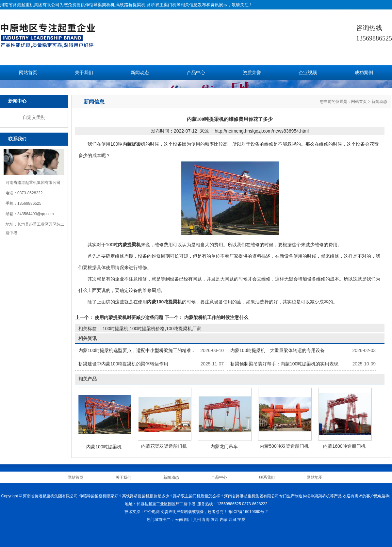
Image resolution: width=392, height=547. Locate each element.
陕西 (215, 520)
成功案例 (364, 73)
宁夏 (241, 520)
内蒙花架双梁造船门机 (164, 446)
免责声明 (169, 512)
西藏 (233, 520)
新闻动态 (140, 73)
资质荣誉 (252, 73)
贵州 (197, 520)
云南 (179, 520)
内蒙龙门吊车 (224, 446)
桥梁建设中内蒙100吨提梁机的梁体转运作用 (123, 364)
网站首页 (28, 73)
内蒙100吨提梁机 (104, 447)
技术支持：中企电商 (142, 512)
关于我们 (84, 73)
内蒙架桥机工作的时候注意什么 (216, 317)
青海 (206, 520)
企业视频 (308, 73)
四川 (188, 520)
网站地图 (315, 477)
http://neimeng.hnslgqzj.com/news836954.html (262, 131)
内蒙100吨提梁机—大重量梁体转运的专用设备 (278, 350)
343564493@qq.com (36, 214)
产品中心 (196, 73)
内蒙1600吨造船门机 (344, 446)
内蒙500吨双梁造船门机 (284, 446)
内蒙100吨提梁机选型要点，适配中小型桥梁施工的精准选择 (139, 350)
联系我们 (267, 477)
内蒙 (224, 520)
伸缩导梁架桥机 (100, 5)
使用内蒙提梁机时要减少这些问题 (129, 317)
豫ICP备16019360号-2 (248, 512)
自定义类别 (34, 117)
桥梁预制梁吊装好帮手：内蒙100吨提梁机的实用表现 (284, 364)
